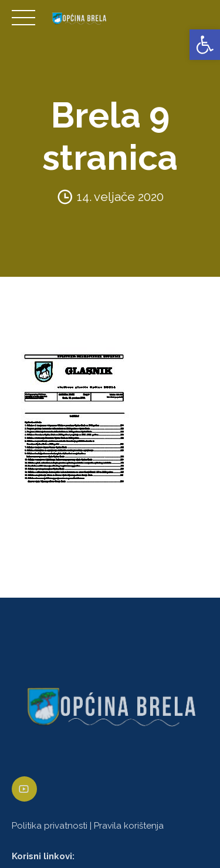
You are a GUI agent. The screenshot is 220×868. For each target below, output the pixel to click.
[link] (205, 45)
